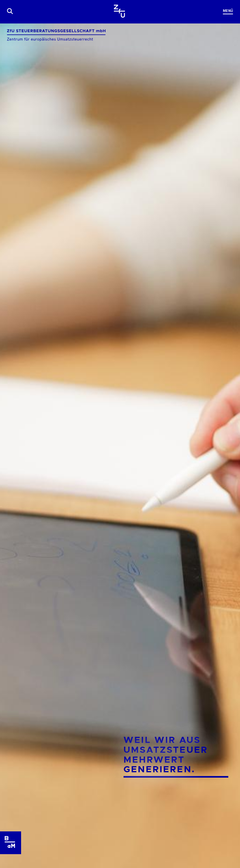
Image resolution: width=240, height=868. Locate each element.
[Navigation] (226, 11)
